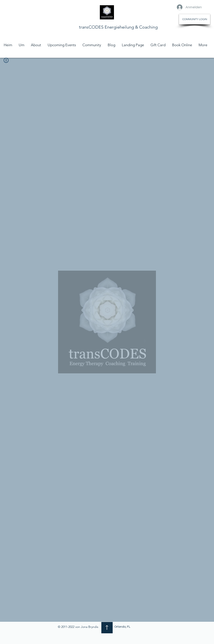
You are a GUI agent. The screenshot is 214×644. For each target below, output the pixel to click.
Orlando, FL (122, 627)
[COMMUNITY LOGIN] (195, 19)
